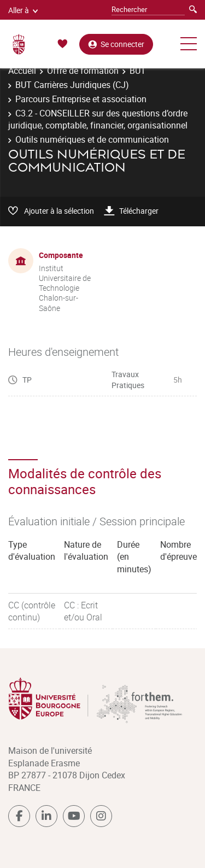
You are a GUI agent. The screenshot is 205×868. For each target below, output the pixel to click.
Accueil (22, 71)
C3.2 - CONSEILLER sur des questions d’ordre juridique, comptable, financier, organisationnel (98, 119)
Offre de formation (83, 71)
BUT (138, 71)
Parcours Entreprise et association (81, 99)
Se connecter (116, 44)
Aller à (23, 10)
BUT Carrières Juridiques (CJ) (72, 85)
